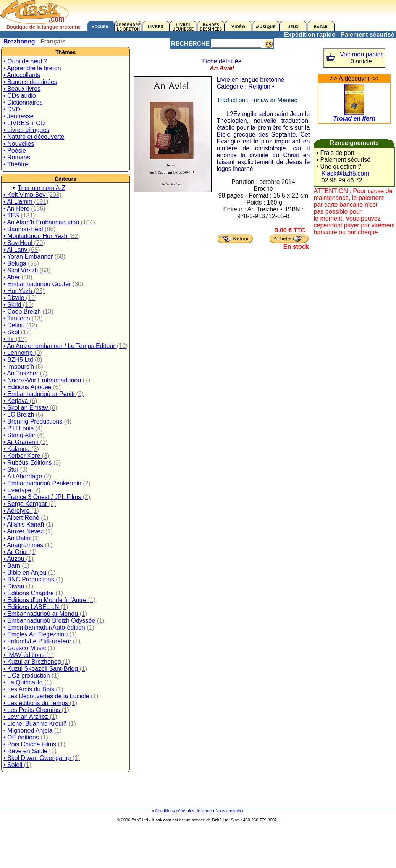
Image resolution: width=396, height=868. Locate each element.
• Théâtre (16, 164)
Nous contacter (230, 811)
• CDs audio (20, 96)
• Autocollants (22, 75)
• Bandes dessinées (30, 82)
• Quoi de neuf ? (25, 61)
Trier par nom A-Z (41, 188)
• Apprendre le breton (32, 68)
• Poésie (15, 151)
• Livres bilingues (26, 130)
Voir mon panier (361, 54)
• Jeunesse (19, 116)
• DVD (12, 109)
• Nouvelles (19, 144)
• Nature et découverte (34, 137)
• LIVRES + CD (24, 123)
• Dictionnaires (23, 102)
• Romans (17, 157)
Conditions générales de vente (183, 811)
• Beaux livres (22, 89)
